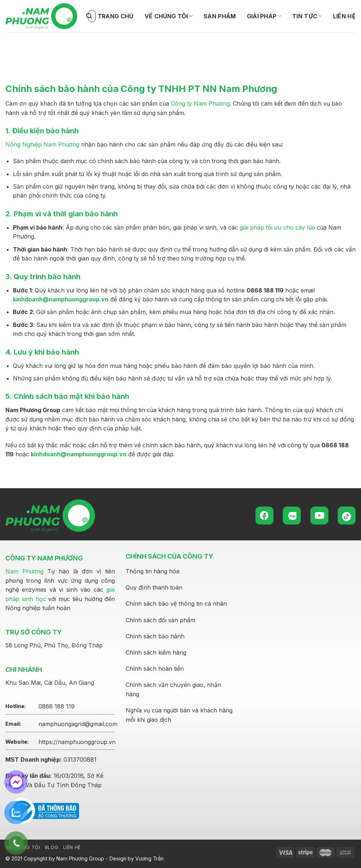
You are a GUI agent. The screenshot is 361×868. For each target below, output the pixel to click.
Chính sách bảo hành (155, 636)
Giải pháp (264, 16)
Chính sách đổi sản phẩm (160, 620)
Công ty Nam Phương (200, 103)
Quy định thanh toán (154, 587)
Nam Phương (24, 571)
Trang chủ (116, 16)
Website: (17, 742)
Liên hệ (344, 16)
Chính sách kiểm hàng (156, 652)
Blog (51, 847)
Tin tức (307, 16)
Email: (13, 724)
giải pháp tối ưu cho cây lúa (277, 227)
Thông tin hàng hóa (153, 571)
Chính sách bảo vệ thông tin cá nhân (176, 604)
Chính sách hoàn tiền (155, 669)
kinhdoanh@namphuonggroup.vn (61, 299)
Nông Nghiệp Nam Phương (42, 144)
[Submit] (89, 16)
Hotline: (16, 706)
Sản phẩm (220, 16)
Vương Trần (149, 858)
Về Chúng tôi (169, 16)
